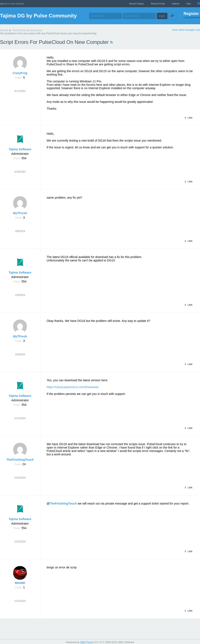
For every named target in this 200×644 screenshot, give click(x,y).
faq (188, 4)
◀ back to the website (12, 4)
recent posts (158, 4)
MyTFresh (20, 213)
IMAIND (20, 583)
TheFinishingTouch (20, 460)
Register (191, 14)
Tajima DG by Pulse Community (38, 16)
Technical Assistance (27, 30)
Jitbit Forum (87, 642)
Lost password (192, 17)
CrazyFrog (20, 73)
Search (176, 4)
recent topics (137, 4)
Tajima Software (20, 149)
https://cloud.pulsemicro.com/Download (73, 387)
